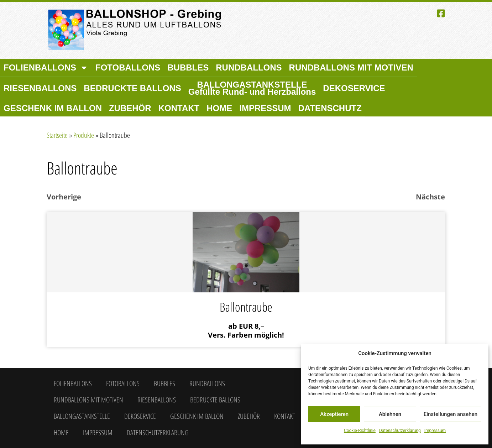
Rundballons (249, 67)
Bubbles (188, 67)
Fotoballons (128, 67)
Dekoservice (354, 88)
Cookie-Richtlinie (360, 431)
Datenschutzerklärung (400, 431)
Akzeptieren (334, 414)
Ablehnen (390, 414)
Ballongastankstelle (252, 88)
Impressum (435, 431)
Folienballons (46, 68)
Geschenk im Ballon (53, 108)
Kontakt (179, 108)
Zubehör (130, 108)
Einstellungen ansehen (451, 414)
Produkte (84, 135)
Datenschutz (330, 108)
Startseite (57, 135)
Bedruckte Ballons (132, 88)
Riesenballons (40, 88)
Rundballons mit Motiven (351, 67)
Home (219, 108)
